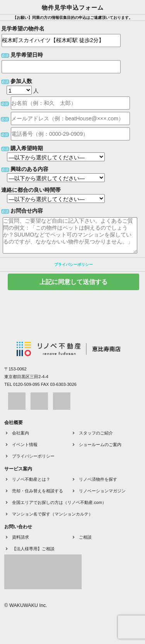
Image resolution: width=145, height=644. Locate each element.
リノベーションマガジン (102, 491)
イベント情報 (25, 445)
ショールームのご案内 (100, 445)
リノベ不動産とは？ (31, 479)
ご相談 (85, 537)
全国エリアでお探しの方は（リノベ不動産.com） (59, 502)
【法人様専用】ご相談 (33, 549)
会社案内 (20, 433)
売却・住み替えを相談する (38, 491)
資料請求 (20, 537)
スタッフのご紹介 (96, 433)
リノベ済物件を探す (98, 479)
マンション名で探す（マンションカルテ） (52, 514)
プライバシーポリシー (73, 265)
